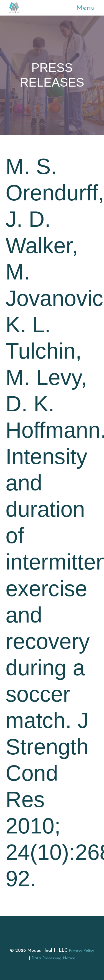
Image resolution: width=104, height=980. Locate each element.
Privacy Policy (82, 951)
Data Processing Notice (53, 958)
